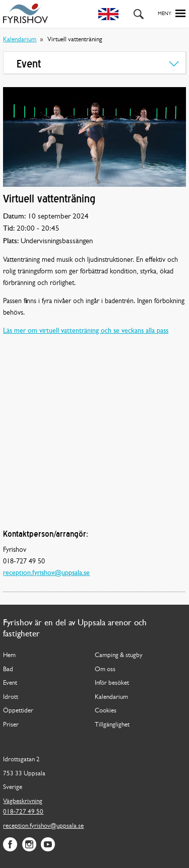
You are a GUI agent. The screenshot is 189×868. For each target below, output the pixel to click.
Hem (9, 655)
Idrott (11, 697)
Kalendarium (20, 40)
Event (10, 683)
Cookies (106, 711)
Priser (11, 725)
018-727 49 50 (23, 812)
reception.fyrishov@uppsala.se (46, 573)
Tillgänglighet (112, 725)
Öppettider (18, 711)
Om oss (105, 669)
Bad (8, 669)
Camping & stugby (119, 655)
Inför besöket (112, 683)
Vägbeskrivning (23, 801)
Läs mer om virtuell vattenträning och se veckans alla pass (86, 331)
